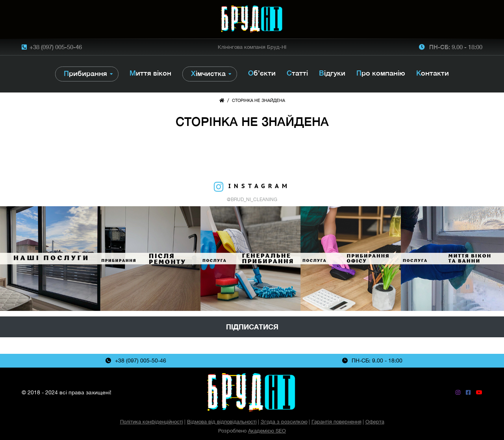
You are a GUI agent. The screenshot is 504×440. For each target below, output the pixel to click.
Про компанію (381, 73)
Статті (297, 73)
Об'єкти (262, 73)
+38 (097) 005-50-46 (56, 47)
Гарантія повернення (336, 422)
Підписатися (252, 327)
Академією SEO (267, 431)
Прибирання (85, 73)
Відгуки (332, 73)
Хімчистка (208, 73)
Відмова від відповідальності (222, 422)
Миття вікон (150, 73)
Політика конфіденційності (152, 422)
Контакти (433, 73)
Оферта (375, 422)
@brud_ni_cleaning (252, 200)
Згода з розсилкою (284, 422)
